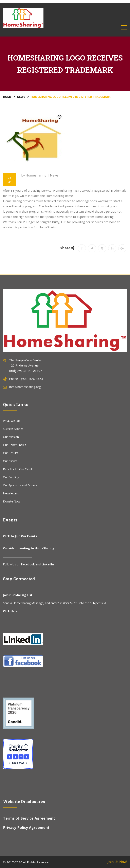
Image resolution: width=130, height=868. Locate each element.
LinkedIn (48, 564)
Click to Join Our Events (20, 536)
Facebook (28, 564)
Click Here (10, 611)
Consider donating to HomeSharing (29, 548)
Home (7, 97)
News (21, 97)
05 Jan (10, 180)
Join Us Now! (117, 862)
